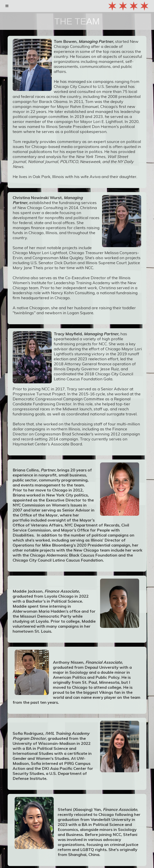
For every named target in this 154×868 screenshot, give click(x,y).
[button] (7, 6)
